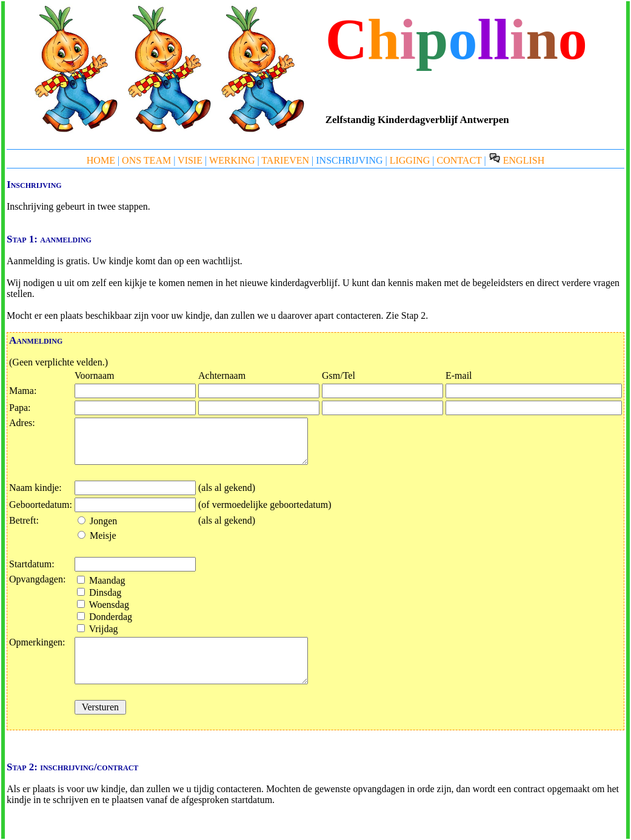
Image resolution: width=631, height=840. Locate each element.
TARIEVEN (285, 160)
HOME (101, 160)
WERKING (232, 160)
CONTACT (459, 160)
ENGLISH (516, 160)
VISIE (190, 160)
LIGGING (410, 160)
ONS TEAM (146, 160)
